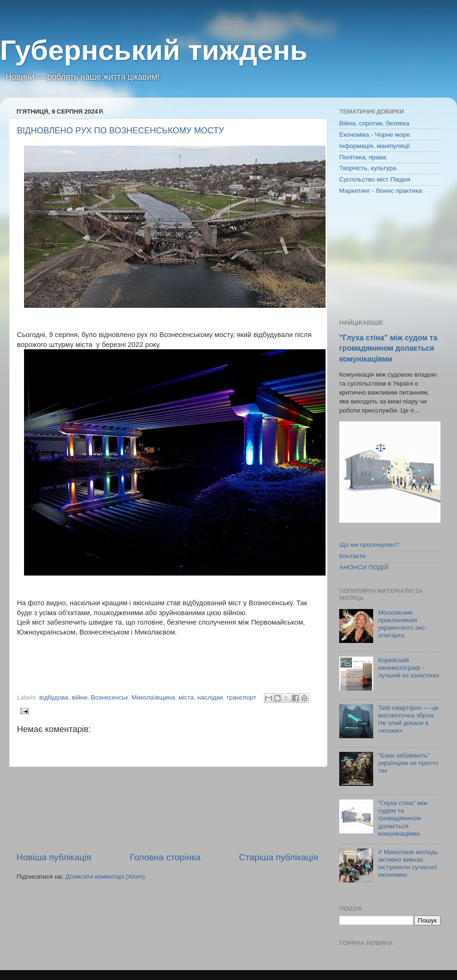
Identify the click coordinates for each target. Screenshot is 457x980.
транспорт (241, 697)
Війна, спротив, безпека (374, 123)
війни (80, 697)
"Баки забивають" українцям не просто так (408, 763)
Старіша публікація (278, 857)
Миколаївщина (153, 697)
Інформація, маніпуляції (375, 146)
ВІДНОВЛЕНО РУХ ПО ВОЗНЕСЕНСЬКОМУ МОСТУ (120, 131)
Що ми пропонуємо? (369, 545)
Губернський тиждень (154, 50)
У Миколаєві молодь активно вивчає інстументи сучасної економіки (408, 864)
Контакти (352, 556)
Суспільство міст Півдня (375, 179)
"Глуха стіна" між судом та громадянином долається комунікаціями (388, 348)
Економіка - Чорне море (375, 135)
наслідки (210, 697)
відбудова (54, 697)
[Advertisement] (167, 809)
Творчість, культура (368, 168)
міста (186, 697)
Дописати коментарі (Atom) (105, 877)
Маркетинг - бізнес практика (381, 191)
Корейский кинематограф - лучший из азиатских (408, 668)
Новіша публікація (54, 857)
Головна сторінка (165, 857)
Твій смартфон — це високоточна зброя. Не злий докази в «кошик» (408, 719)
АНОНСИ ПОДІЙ (364, 567)
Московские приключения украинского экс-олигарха (402, 624)
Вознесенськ (110, 697)
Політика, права (363, 157)
